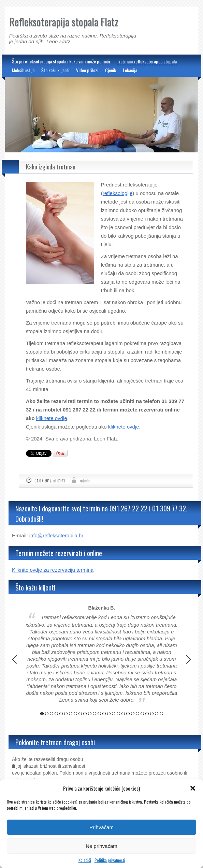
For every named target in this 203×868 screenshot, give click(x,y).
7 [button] (71, 714)
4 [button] (56, 714)
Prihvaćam (101, 827)
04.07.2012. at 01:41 (50, 481)
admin (85, 481)
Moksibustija (23, 70)
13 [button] (99, 714)
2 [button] (47, 714)
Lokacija (130, 70)
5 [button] (61, 714)
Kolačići (85, 860)
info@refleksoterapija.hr (56, 535)
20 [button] (133, 714)
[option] (102, 654)
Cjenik (111, 70)
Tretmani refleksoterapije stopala (147, 61)
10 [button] (85, 714)
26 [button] (161, 714)
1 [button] (42, 714)
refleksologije (118, 193)
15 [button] (109, 714)
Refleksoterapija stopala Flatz (64, 22)
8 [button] (75, 714)
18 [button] (123, 714)
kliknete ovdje (52, 418)
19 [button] (128, 714)
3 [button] (52, 714)
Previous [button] (14, 659)
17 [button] (118, 714)
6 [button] (66, 714)
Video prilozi (87, 70)
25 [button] (157, 714)
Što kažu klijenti (55, 70)
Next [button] (188, 659)
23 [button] (147, 714)
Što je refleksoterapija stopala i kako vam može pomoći (61, 61)
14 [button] (104, 714)
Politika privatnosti (110, 860)
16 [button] (114, 714)
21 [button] (137, 714)
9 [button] (80, 714)
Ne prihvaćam (101, 846)
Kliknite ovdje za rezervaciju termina (53, 570)
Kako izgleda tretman (51, 167)
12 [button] (95, 714)
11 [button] (90, 714)
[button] (193, 788)
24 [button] (152, 714)
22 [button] (142, 714)
